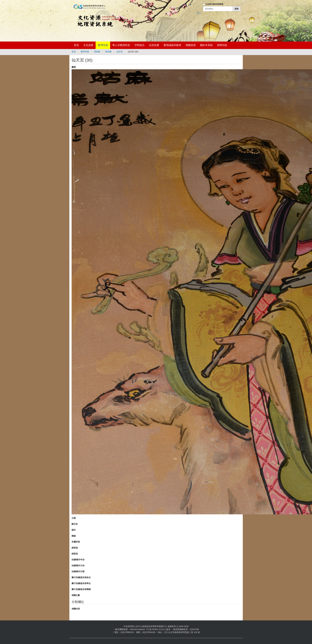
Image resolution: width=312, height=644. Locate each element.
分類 (74, 518)
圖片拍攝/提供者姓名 (81, 577)
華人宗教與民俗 (121, 45)
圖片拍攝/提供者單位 (81, 583)
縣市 (74, 530)
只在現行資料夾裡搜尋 (214, 4)
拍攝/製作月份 (78, 566)
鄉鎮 (74, 536)
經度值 (75, 548)
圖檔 (74, 67)
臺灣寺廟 (103, 45)
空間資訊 (139, 45)
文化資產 (88, 45)
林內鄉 (108, 52)
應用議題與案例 (172, 45)
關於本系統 (206, 45)
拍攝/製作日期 (78, 571)
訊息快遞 (154, 45)
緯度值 (75, 554)
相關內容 (76, 609)
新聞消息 (222, 45)
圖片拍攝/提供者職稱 (81, 589)
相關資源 (191, 45)
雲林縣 (97, 52)
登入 (199, 13)
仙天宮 (120, 52)
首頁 (76, 45)
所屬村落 (76, 542)
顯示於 (75, 524)
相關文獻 (76, 595)
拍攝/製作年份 (78, 560)
